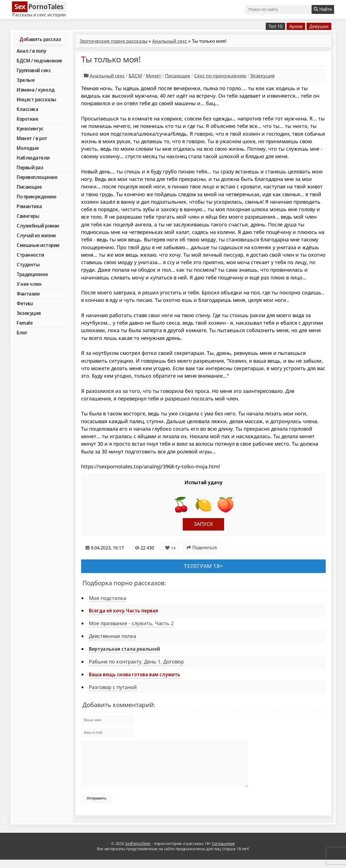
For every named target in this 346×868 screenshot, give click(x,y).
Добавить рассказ (40, 39)
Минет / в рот (32, 138)
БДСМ (135, 76)
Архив (296, 26)
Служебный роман (38, 226)
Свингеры (28, 216)
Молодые (28, 148)
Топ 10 (275, 26)
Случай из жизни (36, 235)
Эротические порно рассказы (114, 41)
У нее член (29, 284)
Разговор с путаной (113, 687)
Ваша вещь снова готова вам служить (135, 674)
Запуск (203, 524)
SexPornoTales (138, 852)
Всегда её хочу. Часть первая (123, 610)
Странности (30, 255)
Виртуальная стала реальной (124, 649)
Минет (153, 76)
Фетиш (25, 303)
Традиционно (32, 274)
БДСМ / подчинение (39, 60)
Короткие (27, 119)
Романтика (29, 206)
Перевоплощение (37, 177)
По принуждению (36, 196)
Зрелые (26, 80)
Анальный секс (170, 41)
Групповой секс (34, 70)
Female (25, 323)
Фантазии (28, 294)
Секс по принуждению (220, 76)
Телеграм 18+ (203, 566)
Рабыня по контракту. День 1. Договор (136, 662)
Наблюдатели (33, 158)
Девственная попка (112, 636)
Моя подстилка (107, 598)
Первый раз (30, 167)
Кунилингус (30, 128)
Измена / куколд (36, 90)
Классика (27, 109)
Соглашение (223, 852)
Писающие (29, 187)
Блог (22, 332)
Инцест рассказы (37, 99)
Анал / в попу (31, 51)
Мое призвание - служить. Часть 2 (131, 623)
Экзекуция (29, 313)
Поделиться (202, 548)
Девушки (319, 26)
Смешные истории (38, 245)
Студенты (28, 264)
